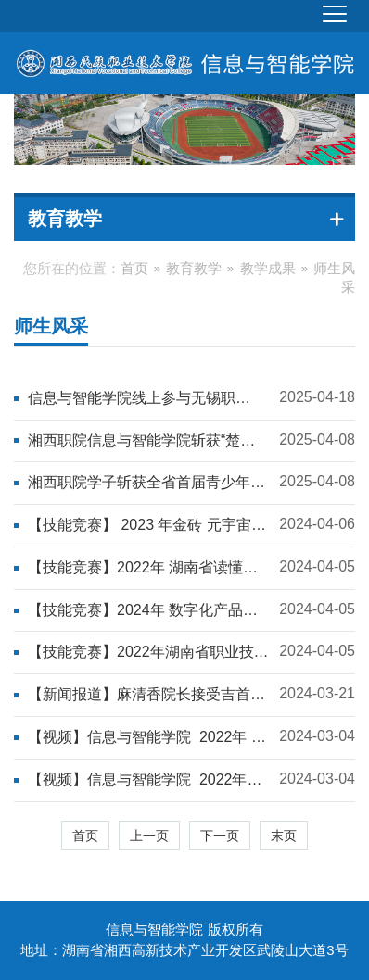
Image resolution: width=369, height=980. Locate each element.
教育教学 (194, 268)
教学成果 (268, 268)
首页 (134, 268)
